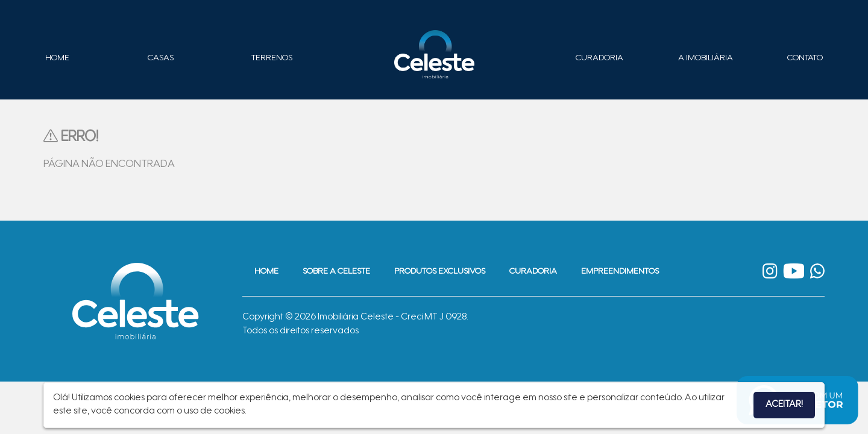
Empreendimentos (620, 272)
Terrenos (272, 58)
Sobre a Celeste (336, 272)
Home (57, 58)
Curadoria (599, 58)
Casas (161, 58)
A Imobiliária (706, 58)
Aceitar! (784, 405)
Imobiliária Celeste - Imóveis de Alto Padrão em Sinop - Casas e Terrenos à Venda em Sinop (434, 54)
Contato (805, 58)
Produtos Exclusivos (440, 272)
